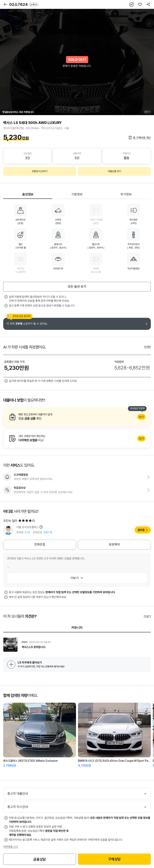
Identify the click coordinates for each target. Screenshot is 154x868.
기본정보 (77, 194)
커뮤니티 (77, 628)
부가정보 (126, 194)
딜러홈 (141, 530)
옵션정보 (28, 194)
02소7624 (24, 4)
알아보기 (77, 417)
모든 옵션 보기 (77, 287)
